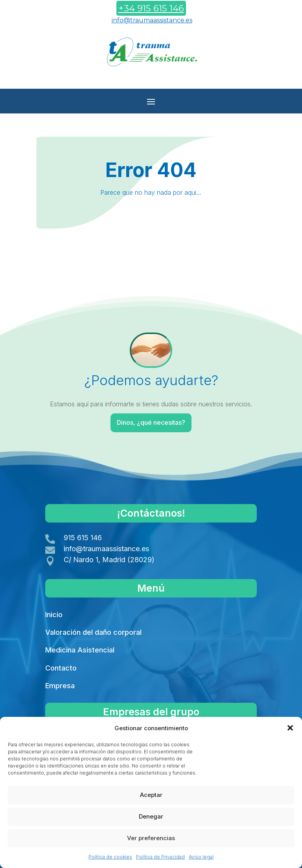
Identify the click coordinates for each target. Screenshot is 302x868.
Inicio (54, 615)
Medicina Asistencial (80, 650)
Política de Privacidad (160, 857)
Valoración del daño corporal (93, 632)
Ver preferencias (151, 838)
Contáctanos (149, 78)
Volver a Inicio (150, 254)
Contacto (61, 668)
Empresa (60, 686)
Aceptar (151, 795)
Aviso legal (201, 857)
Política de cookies (110, 857)
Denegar (151, 816)
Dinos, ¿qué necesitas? (152, 423)
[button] (290, 728)
